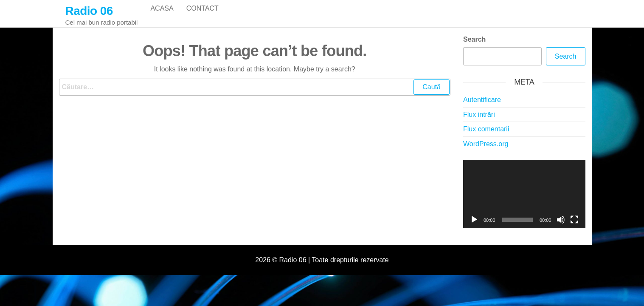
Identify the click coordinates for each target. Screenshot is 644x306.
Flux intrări (479, 121)
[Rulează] (474, 227)
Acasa (162, 17)
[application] (524, 201)
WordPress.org (486, 151)
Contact (202, 17)
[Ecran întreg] (574, 227)
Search (474, 46)
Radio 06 (89, 11)
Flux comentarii (486, 136)
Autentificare (482, 106)
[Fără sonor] (561, 227)
